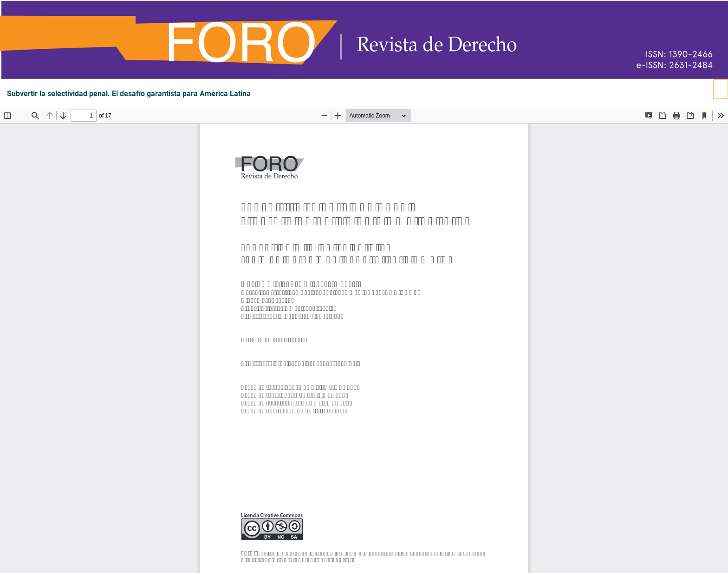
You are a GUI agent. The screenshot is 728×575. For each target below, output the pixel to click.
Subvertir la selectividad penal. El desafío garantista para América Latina (129, 94)
